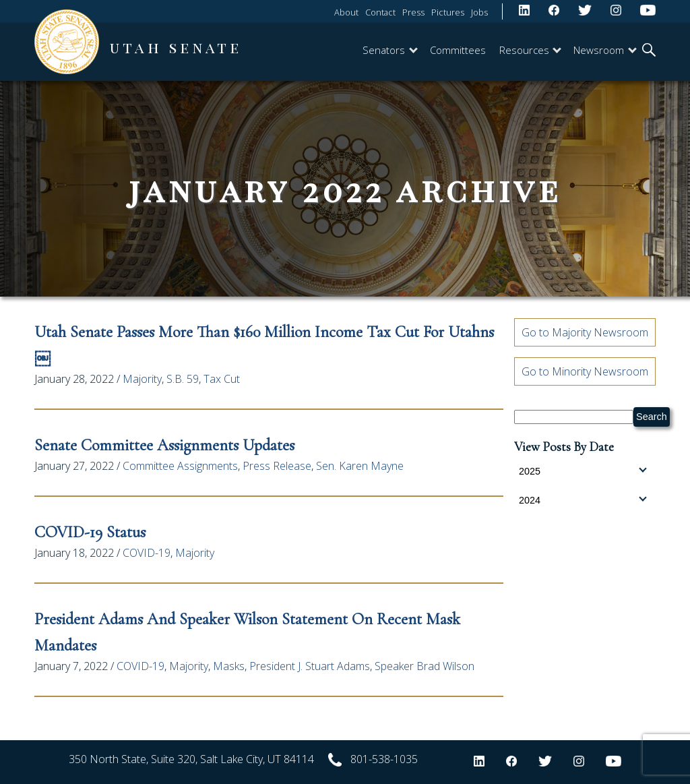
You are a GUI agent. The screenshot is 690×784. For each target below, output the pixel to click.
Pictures (448, 12)
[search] (649, 51)
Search (652, 417)
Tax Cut (222, 379)
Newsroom (605, 50)
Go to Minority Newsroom (585, 371)
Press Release (277, 466)
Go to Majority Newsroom (585, 332)
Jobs (479, 12)
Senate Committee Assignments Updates (166, 445)
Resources (530, 50)
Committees (458, 50)
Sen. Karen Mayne (360, 466)
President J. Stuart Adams (310, 666)
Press (413, 12)
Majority (142, 379)
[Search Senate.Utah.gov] (574, 417)
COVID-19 (147, 553)
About (346, 12)
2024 (583, 500)
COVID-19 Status (90, 532)
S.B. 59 (183, 379)
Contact (380, 12)
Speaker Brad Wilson (425, 666)
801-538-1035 (384, 759)
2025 (583, 471)
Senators (390, 50)
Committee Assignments (180, 466)
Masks (229, 666)
